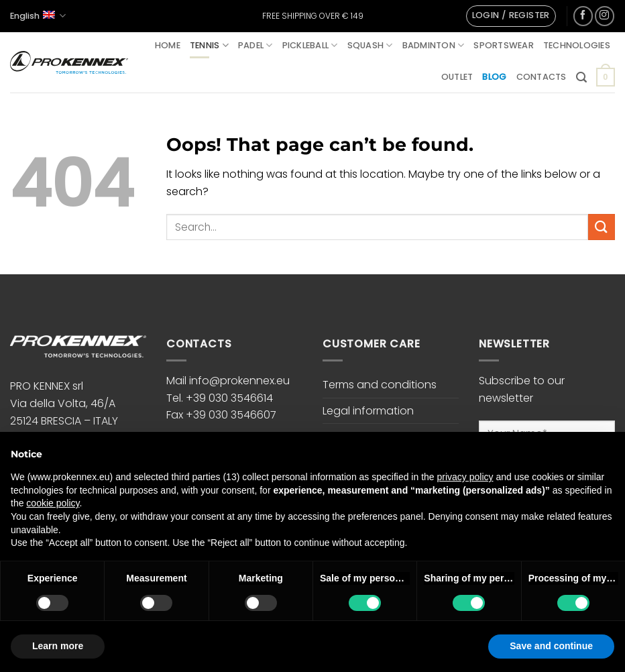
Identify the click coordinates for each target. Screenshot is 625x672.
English (38, 16)
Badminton (434, 45)
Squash (370, 45)
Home (168, 45)
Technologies (577, 45)
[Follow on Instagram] (605, 16)
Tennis (209, 45)
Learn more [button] (58, 646)
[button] (511, 16)
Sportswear (504, 45)
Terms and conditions (380, 385)
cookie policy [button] (53, 503)
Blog (494, 77)
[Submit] (602, 227)
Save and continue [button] (551, 646)
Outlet (457, 77)
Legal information (368, 411)
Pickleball (310, 45)
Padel (255, 45)
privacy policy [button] (465, 477)
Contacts (542, 77)
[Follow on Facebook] (583, 16)
